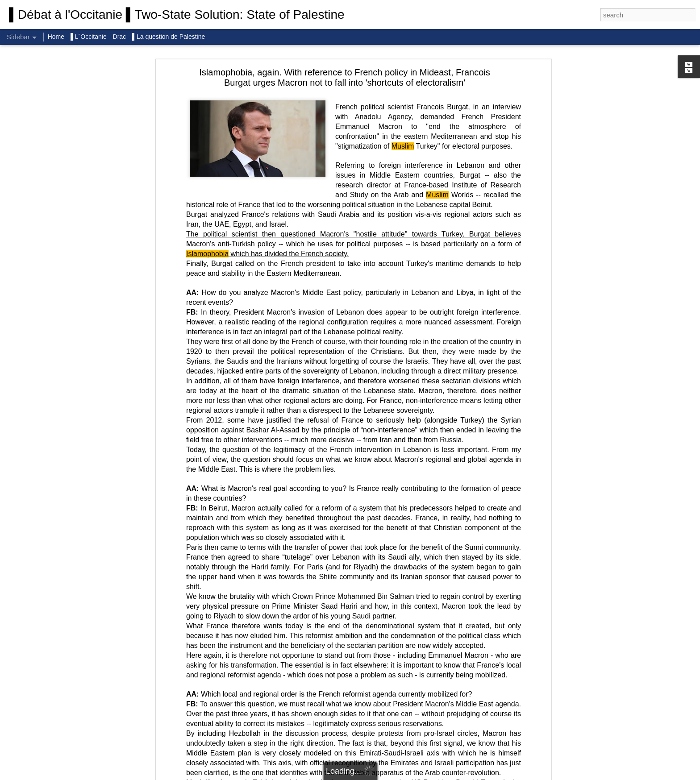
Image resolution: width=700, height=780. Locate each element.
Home (56, 37)
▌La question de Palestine (169, 37)
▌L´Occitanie (90, 37)
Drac (120, 37)
